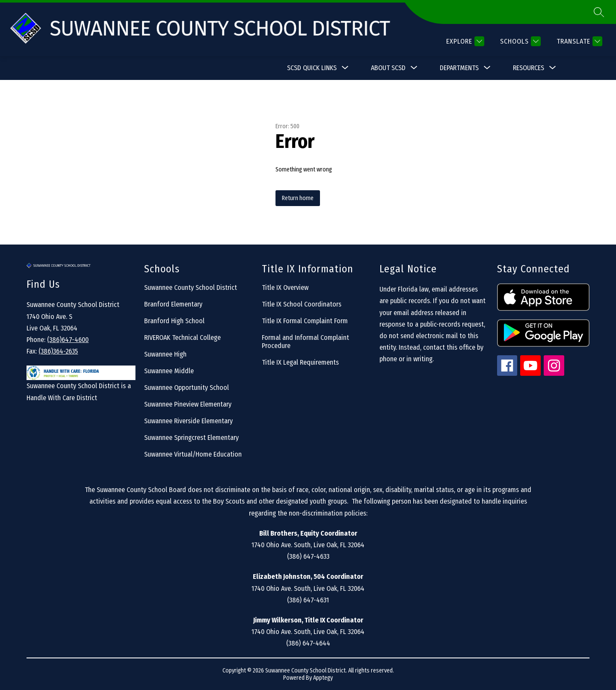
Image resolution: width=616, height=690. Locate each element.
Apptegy (323, 678)
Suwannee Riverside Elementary (188, 421)
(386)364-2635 (58, 351)
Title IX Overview (285, 287)
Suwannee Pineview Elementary (188, 404)
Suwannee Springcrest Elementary (191, 438)
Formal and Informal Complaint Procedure (305, 342)
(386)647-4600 (68, 340)
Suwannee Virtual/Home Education (193, 454)
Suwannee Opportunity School (187, 388)
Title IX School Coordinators (302, 304)
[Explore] (464, 41)
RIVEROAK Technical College (182, 338)
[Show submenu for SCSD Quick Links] (312, 68)
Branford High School (174, 321)
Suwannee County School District (191, 287)
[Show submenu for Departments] (459, 68)
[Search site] (599, 12)
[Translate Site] (578, 41)
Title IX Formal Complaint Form (305, 321)
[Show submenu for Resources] (529, 68)
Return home (298, 198)
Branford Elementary (173, 304)
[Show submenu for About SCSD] (388, 68)
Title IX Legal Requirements (300, 362)
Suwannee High (165, 354)
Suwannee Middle (169, 371)
